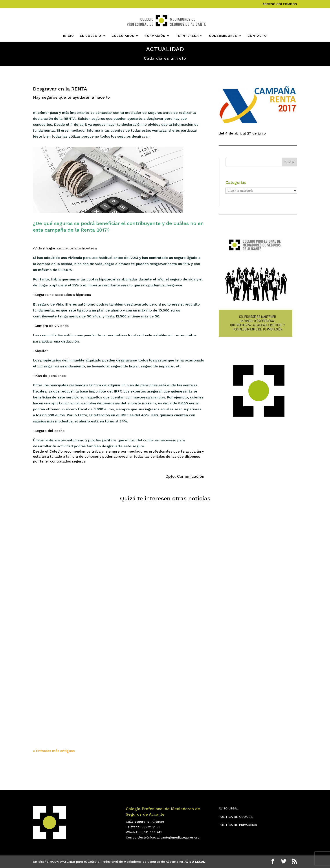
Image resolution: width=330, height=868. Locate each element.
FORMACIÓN (155, 36)
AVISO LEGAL (229, 808)
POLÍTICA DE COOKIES (236, 817)
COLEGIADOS (123, 36)
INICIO (69, 36)
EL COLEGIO (91, 36)
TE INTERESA (187, 36)
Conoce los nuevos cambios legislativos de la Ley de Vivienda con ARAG (256, 675)
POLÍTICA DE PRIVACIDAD (238, 825)
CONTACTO (257, 36)
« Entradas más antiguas (54, 751)
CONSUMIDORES (223, 36)
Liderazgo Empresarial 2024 (158, 682)
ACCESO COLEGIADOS (280, 4)
